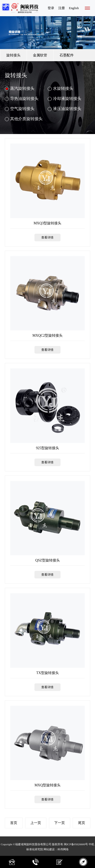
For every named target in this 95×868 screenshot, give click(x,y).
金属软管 (40, 55)
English (74, 8)
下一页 (60, 823)
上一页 (36, 823)
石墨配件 (67, 55)
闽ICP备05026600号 (76, 844)
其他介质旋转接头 (24, 119)
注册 (62, 8)
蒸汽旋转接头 (20, 89)
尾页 (82, 823)
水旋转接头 (60, 89)
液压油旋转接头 (64, 109)
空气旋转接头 (20, 109)
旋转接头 (13, 55)
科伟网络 (63, 849)
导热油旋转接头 (22, 99)
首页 (14, 823)
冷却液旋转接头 (64, 99)
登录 (51, 8)
